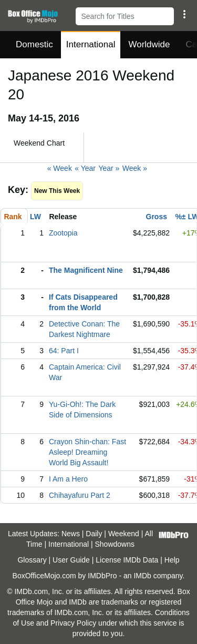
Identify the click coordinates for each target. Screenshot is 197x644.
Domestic (34, 44)
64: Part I (64, 351)
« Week (60, 168)
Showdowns (115, 544)
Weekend (124, 534)
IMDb (142, 576)
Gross (157, 217)
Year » (109, 168)
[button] (184, 14)
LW (35, 217)
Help (172, 560)
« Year (85, 168)
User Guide (71, 560)
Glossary (32, 560)
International (91, 44)
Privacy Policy (73, 623)
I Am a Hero (68, 479)
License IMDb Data (127, 560)
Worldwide (149, 44)
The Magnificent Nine (86, 270)
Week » (135, 168)
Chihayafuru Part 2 (80, 495)
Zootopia (63, 233)
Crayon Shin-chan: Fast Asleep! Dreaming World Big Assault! (87, 452)
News (71, 534)
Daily (94, 534)
